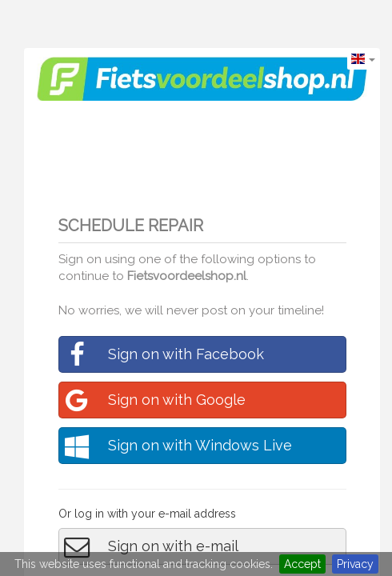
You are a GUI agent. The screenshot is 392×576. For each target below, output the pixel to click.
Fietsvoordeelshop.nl (187, 276)
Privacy (355, 564)
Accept (302, 564)
